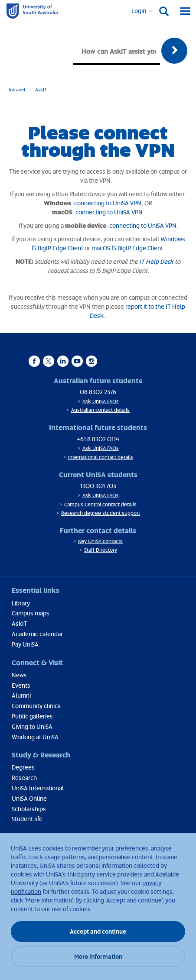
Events (21, 685)
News (19, 675)
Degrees (23, 767)
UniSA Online (29, 798)
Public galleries (32, 716)
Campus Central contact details (100, 504)
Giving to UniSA (32, 726)
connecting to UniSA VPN (108, 203)
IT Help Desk (156, 261)
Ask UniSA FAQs (101, 401)
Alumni (21, 695)
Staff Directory (101, 550)
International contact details (101, 457)
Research (24, 778)
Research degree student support (101, 513)
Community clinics (36, 706)
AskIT (41, 89)
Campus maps (31, 613)
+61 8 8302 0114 (98, 439)
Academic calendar (37, 634)
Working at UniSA (35, 737)
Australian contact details (100, 410)
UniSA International (38, 788)
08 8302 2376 (98, 392)
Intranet (17, 89)
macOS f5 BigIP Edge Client (127, 248)
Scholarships (29, 809)
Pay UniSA (25, 644)
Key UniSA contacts (100, 541)
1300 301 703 (98, 486)
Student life (27, 819)
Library (21, 603)
